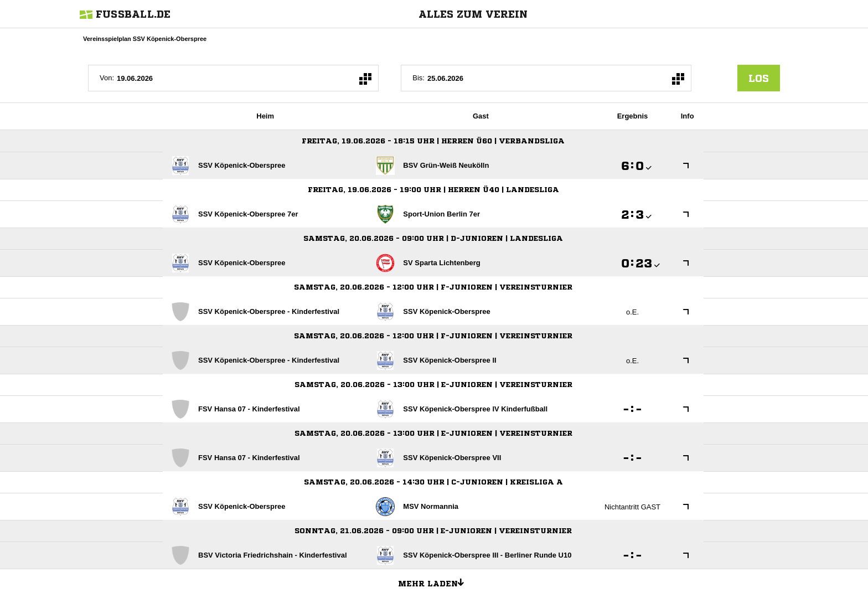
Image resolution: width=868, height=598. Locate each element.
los (759, 78)
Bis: (418, 78)
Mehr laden (435, 582)
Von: (107, 78)
